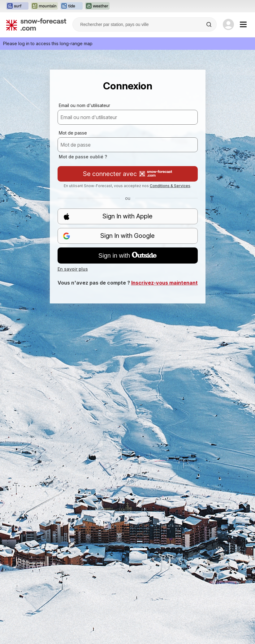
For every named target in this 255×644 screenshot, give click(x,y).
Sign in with (127, 255)
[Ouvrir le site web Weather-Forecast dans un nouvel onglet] (97, 6)
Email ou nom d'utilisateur (84, 105)
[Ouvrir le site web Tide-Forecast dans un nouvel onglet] (71, 6)
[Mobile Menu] (243, 24)
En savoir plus (73, 269)
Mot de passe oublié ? (83, 157)
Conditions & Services (170, 186)
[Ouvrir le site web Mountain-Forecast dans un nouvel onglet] (44, 6)
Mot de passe (73, 133)
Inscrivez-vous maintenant (164, 283)
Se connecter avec (127, 174)
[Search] (210, 24)
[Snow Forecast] (36, 24)
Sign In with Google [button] (109, 236)
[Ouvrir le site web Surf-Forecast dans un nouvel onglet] (17, 6)
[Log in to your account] (228, 24)
